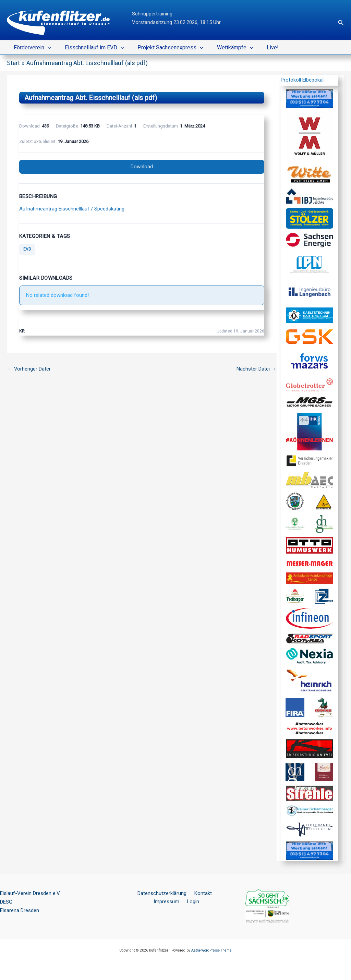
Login (177, 902)
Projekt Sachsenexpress (164, 48)
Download (142, 167)
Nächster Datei (256, 369)
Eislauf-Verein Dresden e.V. (30, 893)
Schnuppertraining (152, 14)
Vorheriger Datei (29, 369)
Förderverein (31, 48)
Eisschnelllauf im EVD (90, 48)
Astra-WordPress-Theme (211, 950)
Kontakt (186, 893)
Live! (260, 47)
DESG (6, 902)
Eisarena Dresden (20, 910)
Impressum (213, 893)
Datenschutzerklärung (148, 893)
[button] (341, 23)
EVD (27, 250)
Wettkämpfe (226, 48)
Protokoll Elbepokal (302, 80)
